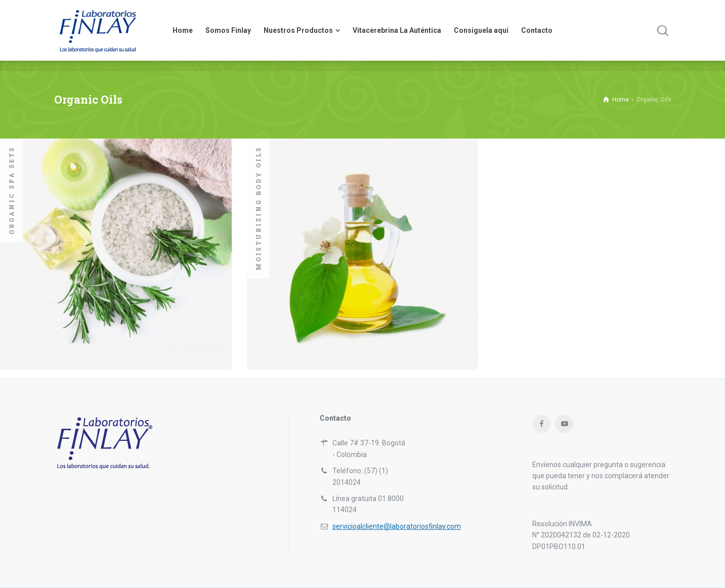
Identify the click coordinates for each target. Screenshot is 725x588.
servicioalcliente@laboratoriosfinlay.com (397, 526)
